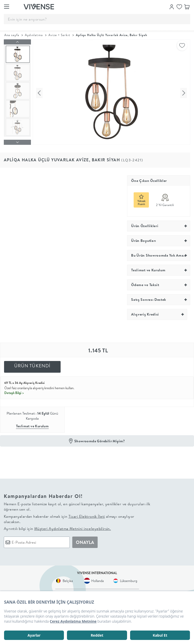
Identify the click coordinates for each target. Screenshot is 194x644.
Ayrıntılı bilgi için (57, 527)
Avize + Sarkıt (59, 35)
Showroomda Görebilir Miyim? (100, 439)
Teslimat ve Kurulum (32, 424)
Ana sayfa (12, 35)
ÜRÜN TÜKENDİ (32, 364)
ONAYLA (85, 540)
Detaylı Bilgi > (14, 391)
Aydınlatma (34, 35)
